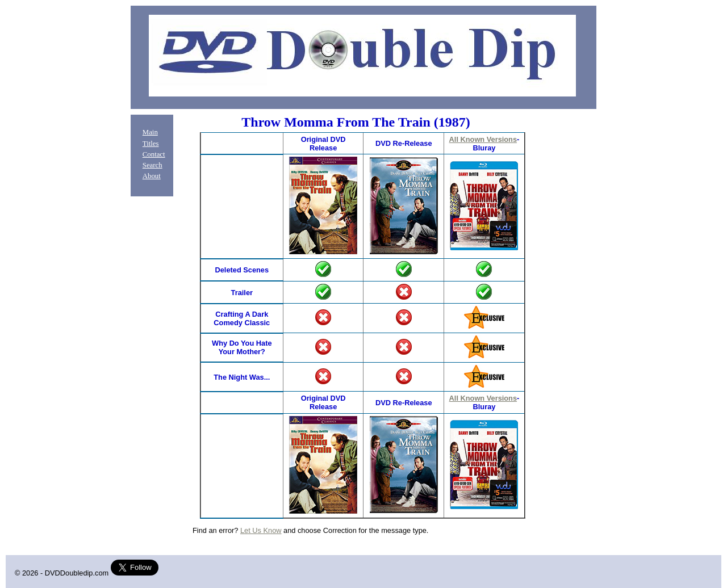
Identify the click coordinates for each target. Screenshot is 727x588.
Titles (151, 144)
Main (150, 132)
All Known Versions (483, 139)
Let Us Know (261, 530)
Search (152, 165)
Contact (154, 154)
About (152, 176)
